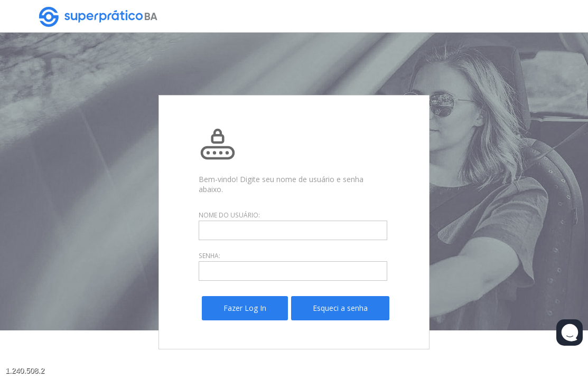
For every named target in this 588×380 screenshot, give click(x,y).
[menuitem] (245, 308)
